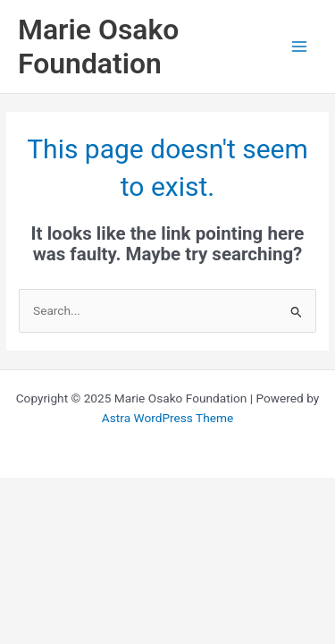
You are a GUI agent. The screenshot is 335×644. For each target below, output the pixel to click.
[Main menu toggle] (300, 47)
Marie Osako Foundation (98, 47)
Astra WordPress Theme (167, 418)
